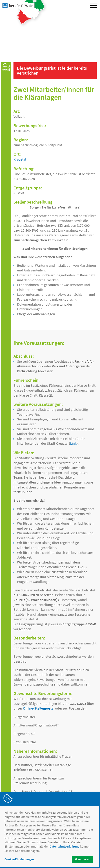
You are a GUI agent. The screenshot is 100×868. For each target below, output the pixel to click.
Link (73, 443)
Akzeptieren (82, 859)
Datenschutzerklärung (64, 846)
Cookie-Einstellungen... (21, 859)
